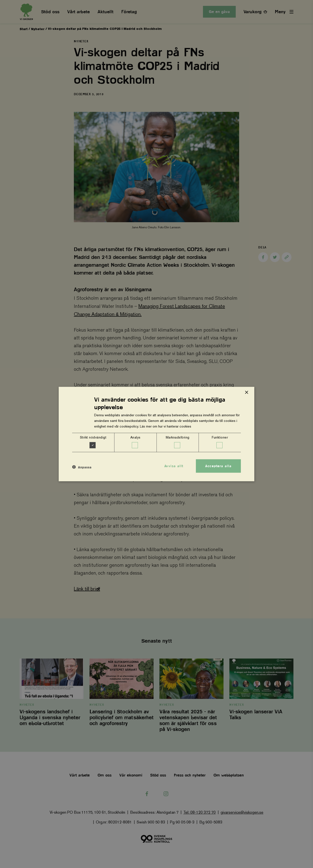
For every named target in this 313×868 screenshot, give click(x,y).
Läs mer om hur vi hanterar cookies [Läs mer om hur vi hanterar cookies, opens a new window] (166, 426)
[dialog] (156, 434)
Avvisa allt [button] (174, 466)
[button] (82, 467)
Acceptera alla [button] (218, 466)
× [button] (246, 392)
